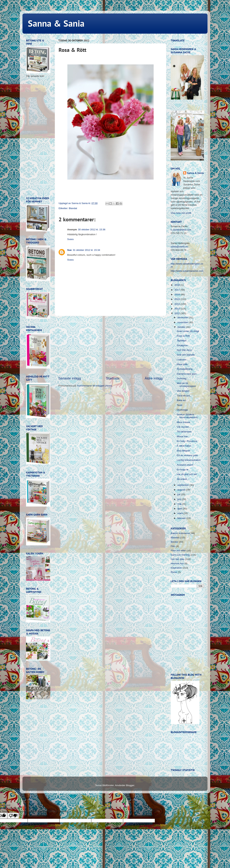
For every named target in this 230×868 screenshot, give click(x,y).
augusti (182, 490)
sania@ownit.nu (179, 247)
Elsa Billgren (184, 451)
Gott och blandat (186, 355)
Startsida (113, 378)
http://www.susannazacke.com (187, 271)
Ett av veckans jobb (187, 455)
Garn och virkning (180, 555)
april (180, 509)
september (183, 485)
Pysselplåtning (185, 369)
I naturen (182, 360)
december (183, 317)
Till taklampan (184, 432)
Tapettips (182, 341)
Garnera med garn (187, 374)
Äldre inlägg (154, 378)
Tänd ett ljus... (184, 396)
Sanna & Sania (56, 23)
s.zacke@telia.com (181, 230)
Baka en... (182, 400)
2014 (178, 304)
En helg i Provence (187, 441)
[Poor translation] (13, 816)
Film (173, 546)
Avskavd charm (185, 465)
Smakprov (182, 345)
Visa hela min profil (181, 213)
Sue (69, 250)
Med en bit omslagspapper (186, 385)
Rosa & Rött (183, 336)
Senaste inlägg (70, 378)
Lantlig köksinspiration (189, 460)
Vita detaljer (183, 391)
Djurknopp (182, 410)
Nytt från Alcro (184, 350)
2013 (178, 309)
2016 (178, 294)
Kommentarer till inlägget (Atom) (95, 386)
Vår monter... (184, 427)
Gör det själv (178, 559)
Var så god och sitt (187, 474)
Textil (180, 405)
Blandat (73, 208)
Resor (174, 572)
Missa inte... (183, 436)
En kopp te (183, 470)
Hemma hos (177, 563)
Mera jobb (182, 364)
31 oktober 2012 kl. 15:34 (86, 250)
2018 (178, 285)
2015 (178, 299)
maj (180, 504)
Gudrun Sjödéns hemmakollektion (187, 416)
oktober (182, 327)
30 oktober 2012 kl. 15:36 (92, 230)
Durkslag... (183, 378)
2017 (178, 290)
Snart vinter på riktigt (188, 331)
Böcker (174, 542)
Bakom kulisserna (180, 533)
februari (182, 518)
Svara (70, 239)
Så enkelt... (183, 479)
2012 (178, 313)
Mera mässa (183, 422)
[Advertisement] (111, 346)
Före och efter (178, 551)
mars (180, 513)
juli (179, 494)
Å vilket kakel (184, 446)
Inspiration (176, 568)
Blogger (130, 785)
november (183, 322)
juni (180, 499)
